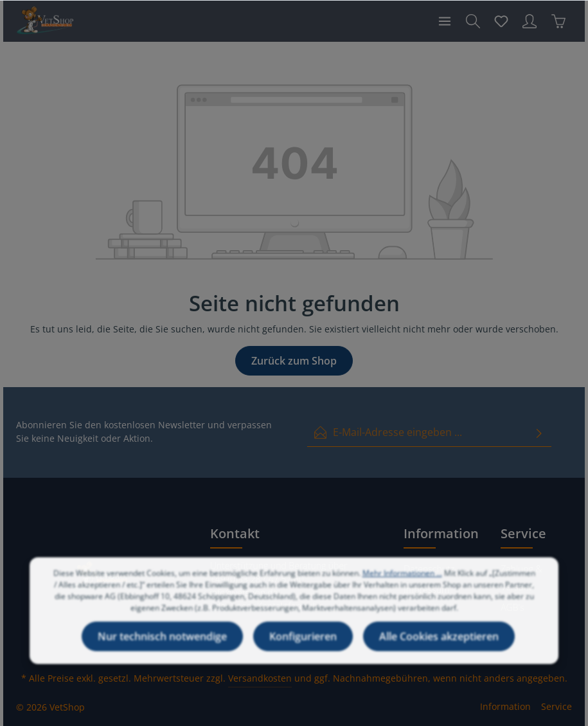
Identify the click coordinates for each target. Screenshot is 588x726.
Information (505, 706)
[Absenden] (539, 432)
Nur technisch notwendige (162, 648)
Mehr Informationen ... (402, 585)
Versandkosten (260, 678)
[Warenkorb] (558, 21)
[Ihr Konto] (530, 21)
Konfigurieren (303, 648)
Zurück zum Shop (294, 361)
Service (557, 706)
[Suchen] (473, 21)
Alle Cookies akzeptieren (439, 648)
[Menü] (445, 21)
